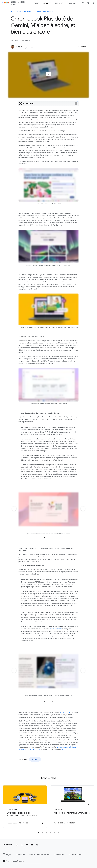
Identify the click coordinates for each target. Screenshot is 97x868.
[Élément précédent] (14, 509)
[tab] (39, 833)
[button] (82, 46)
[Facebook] (32, 845)
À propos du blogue (75, 854)
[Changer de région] (26, 861)
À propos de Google (44, 854)
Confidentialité (19, 854)
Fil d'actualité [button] (72, 3)
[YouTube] (27, 845)
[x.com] (22, 845)
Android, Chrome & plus (45, 12)
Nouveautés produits (25, 12)
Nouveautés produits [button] (47, 3)
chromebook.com (65, 712)
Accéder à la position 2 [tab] (48, 538)
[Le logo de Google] (7, 855)
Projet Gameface (56, 629)
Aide (6, 861)
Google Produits (60, 854)
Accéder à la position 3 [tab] (53, 538)
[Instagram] (17, 845)
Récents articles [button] (36, 3)
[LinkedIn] (37, 845)
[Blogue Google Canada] (12, 12)
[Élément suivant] (83, 509)
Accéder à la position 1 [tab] (44, 538)
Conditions (31, 854)
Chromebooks (35, 759)
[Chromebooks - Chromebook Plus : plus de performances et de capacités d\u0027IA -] (25, 807)
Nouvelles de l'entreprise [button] (59, 3)
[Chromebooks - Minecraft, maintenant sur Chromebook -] (72, 807)
